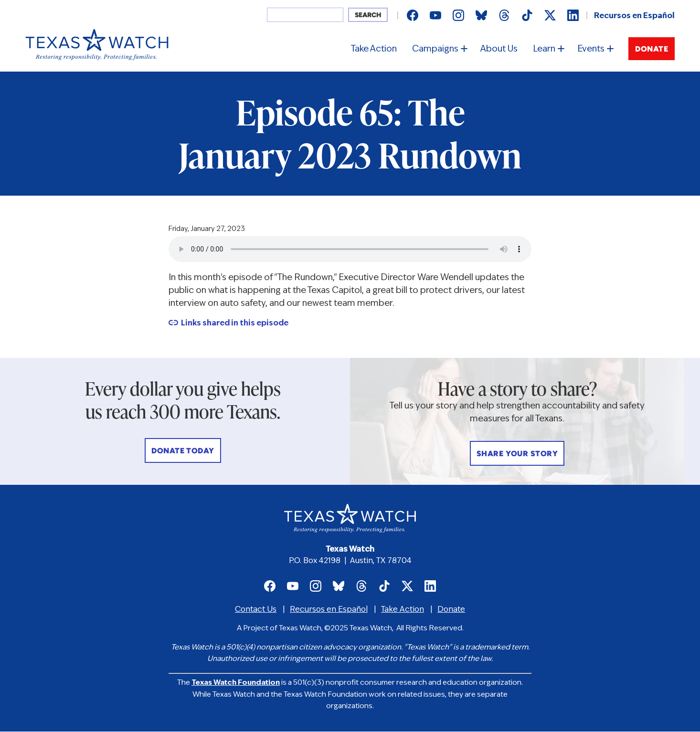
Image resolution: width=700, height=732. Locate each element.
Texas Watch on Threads (504, 15)
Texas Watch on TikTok (527, 15)
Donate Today (183, 451)
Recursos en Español (634, 16)
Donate (652, 50)
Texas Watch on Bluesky (481, 15)
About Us (499, 49)
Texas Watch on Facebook (413, 15)
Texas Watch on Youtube (435, 15)
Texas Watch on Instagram (458, 15)
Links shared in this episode (235, 324)
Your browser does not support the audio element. (350, 249)
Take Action (374, 49)
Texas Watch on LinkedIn (573, 15)
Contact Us (256, 610)
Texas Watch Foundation (236, 683)
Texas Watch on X (550, 15)
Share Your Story (517, 454)
